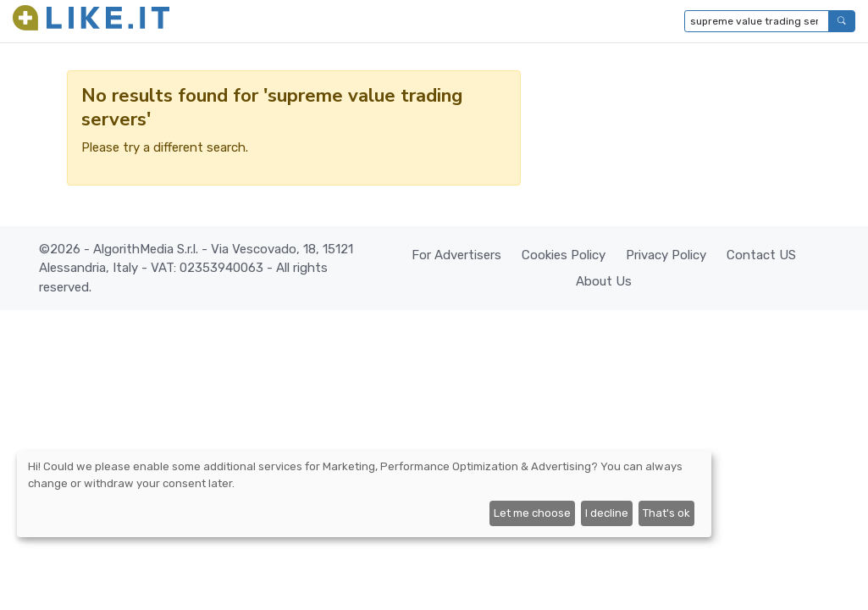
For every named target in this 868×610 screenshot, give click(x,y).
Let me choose (532, 513)
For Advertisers (456, 255)
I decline (607, 513)
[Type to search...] (757, 21)
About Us (604, 281)
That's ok (666, 513)
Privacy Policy (666, 255)
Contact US (761, 255)
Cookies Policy (564, 255)
